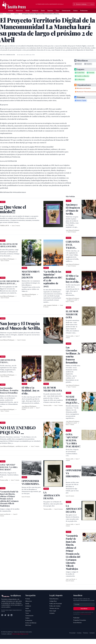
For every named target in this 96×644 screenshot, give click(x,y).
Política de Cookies (55, 606)
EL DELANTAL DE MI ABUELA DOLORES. (9, 245)
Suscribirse (84, 609)
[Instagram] (8, 615)
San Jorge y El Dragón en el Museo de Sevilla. (73, 209)
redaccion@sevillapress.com (20, 634)
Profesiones (84, 11)
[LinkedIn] (11, 615)
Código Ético (53, 601)
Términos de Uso (54, 608)
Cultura (75, 11)
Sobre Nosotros (54, 599)
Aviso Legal (53, 611)
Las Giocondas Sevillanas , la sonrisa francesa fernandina (9, 390)
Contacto (52, 613)
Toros (57, 11)
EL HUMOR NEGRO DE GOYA (53, 389)
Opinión (16, 14)
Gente (43, 11)
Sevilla (27, 11)
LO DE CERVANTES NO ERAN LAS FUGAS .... (10, 282)
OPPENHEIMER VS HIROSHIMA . (31, 482)
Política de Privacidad (56, 604)
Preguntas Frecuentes (80, 620)
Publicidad (76, 618)
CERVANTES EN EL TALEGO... (8, 361)
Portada (11, 11)
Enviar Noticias (77, 623)
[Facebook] (2, 615)
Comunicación (66, 11)
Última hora (19, 11)
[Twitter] (5, 615)
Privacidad (72, 633)
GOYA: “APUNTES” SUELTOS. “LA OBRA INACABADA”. (9, 467)
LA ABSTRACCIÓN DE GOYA (52, 495)
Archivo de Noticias (31, 623)
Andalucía (35, 11)
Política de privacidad (86, 614)
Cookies (79, 633)
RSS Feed (28, 625)
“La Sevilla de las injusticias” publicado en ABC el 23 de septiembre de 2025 (53, 279)
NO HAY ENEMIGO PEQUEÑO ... (72, 400)
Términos (85, 633)
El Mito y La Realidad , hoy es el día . (30, 390)
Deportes (50, 11)
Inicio (1, 14)
